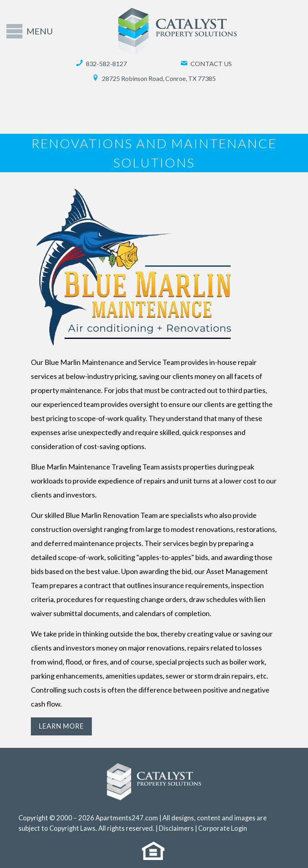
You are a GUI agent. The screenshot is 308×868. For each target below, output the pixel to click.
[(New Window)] (154, 856)
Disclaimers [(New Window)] (176, 828)
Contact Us (206, 63)
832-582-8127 (101, 63)
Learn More (61, 726)
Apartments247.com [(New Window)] (127, 818)
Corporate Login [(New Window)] (223, 828)
